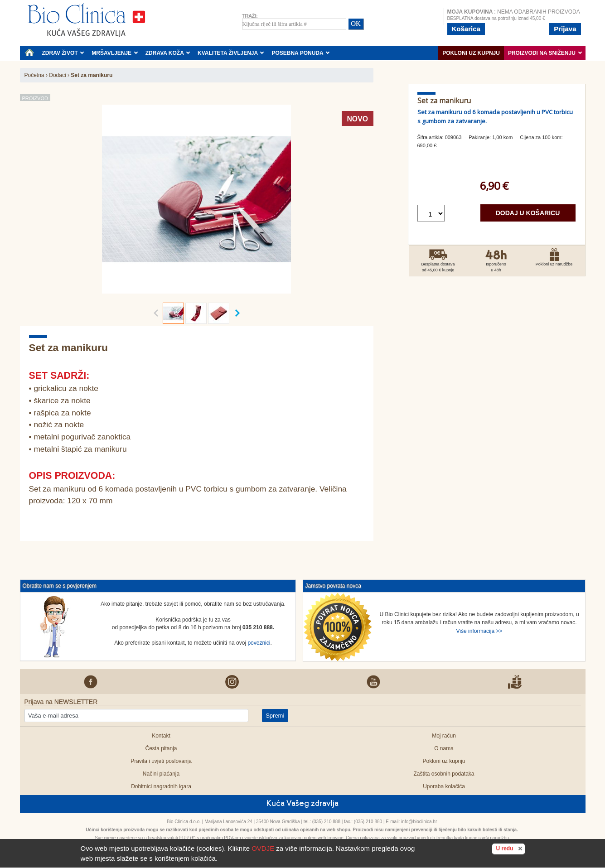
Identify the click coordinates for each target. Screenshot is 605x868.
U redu (510, 848)
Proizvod (35, 98)
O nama (444, 748)
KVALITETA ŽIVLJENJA (231, 53)
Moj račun (444, 736)
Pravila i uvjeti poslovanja (161, 761)
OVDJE (263, 848)
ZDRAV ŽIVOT (63, 53)
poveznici (259, 643)
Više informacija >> (479, 631)
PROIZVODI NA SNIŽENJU (545, 53)
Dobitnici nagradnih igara (161, 786)
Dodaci (57, 75)
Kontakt (161, 736)
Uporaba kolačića (444, 786)
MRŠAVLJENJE (115, 53)
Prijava (565, 29)
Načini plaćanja (161, 774)
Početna (34, 75)
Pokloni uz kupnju (471, 53)
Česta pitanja (161, 748)
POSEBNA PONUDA (300, 53)
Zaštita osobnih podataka (444, 774)
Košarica (466, 29)
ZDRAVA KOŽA (168, 53)
